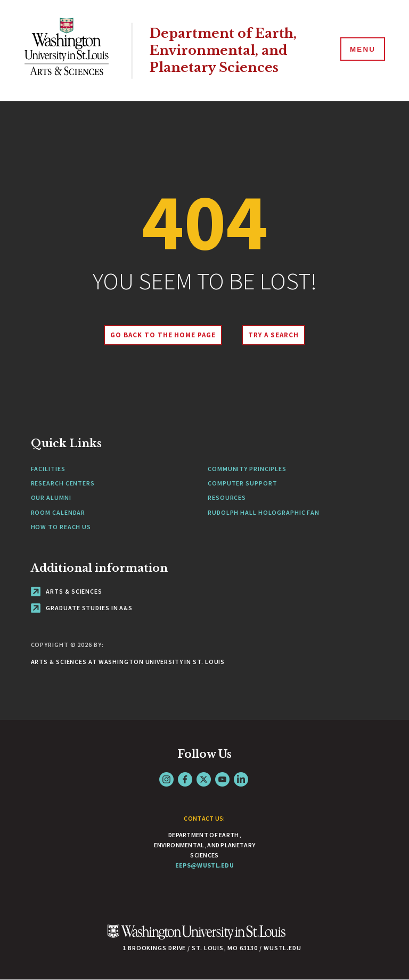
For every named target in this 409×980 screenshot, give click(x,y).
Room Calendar (58, 512)
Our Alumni (51, 497)
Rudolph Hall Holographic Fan (264, 512)
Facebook (185, 779)
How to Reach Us (61, 527)
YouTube (222, 779)
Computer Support (242, 483)
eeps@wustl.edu (204, 865)
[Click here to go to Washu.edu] (197, 938)
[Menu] (361, 50)
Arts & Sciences (67, 591)
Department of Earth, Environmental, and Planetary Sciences (227, 51)
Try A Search (275, 335)
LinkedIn (241, 779)
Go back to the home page (161, 335)
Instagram (166, 779)
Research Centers (63, 483)
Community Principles (247, 469)
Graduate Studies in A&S (82, 608)
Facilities (48, 469)
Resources (227, 497)
